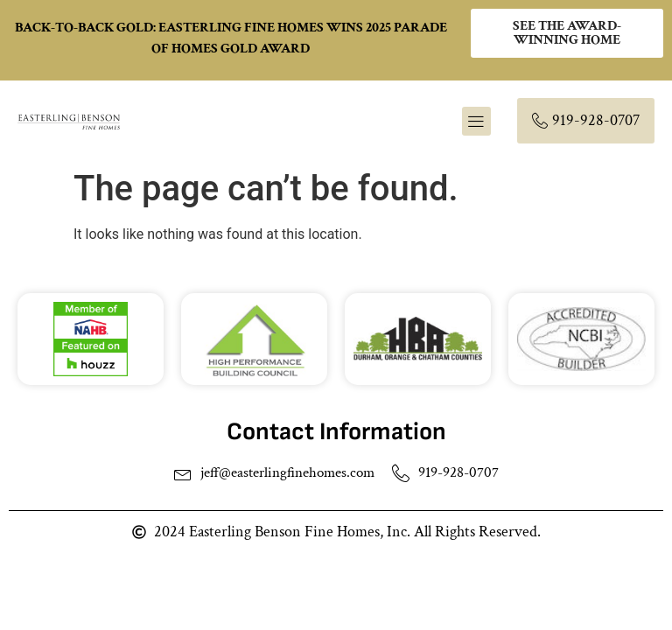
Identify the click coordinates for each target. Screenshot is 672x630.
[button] (476, 121)
